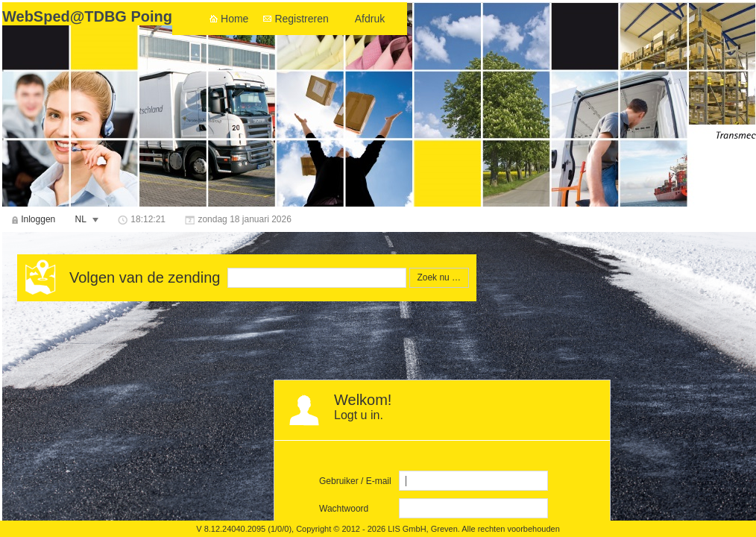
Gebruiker (339, 481)
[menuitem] (34, 219)
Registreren (301, 19)
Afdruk (370, 19)
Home (234, 19)
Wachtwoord (344, 509)
